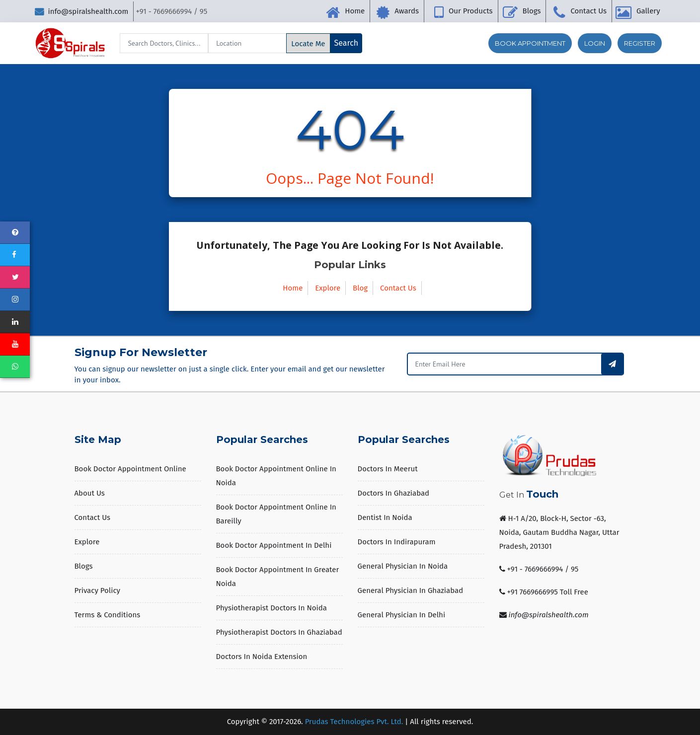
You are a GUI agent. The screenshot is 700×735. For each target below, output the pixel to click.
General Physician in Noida (403, 566)
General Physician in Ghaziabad (411, 590)
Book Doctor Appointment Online (130, 469)
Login (595, 43)
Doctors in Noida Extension (262, 657)
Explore (328, 288)
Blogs (532, 11)
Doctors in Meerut (388, 469)
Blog (360, 288)
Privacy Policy (97, 590)
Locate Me (308, 44)
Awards (407, 11)
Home (355, 11)
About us (90, 493)
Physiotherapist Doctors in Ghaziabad (279, 632)
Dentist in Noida (385, 517)
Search (347, 43)
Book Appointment (530, 43)
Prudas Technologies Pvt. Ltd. (354, 722)
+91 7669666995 (532, 592)
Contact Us (588, 11)
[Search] (164, 43)
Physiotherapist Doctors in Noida (272, 608)
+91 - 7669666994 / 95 (543, 569)
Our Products (471, 11)
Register (640, 43)
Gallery (648, 11)
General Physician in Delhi (402, 615)
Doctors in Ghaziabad (394, 493)
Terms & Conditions (108, 615)
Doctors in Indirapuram (397, 542)
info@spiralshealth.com (81, 11)
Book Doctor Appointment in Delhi (274, 545)
